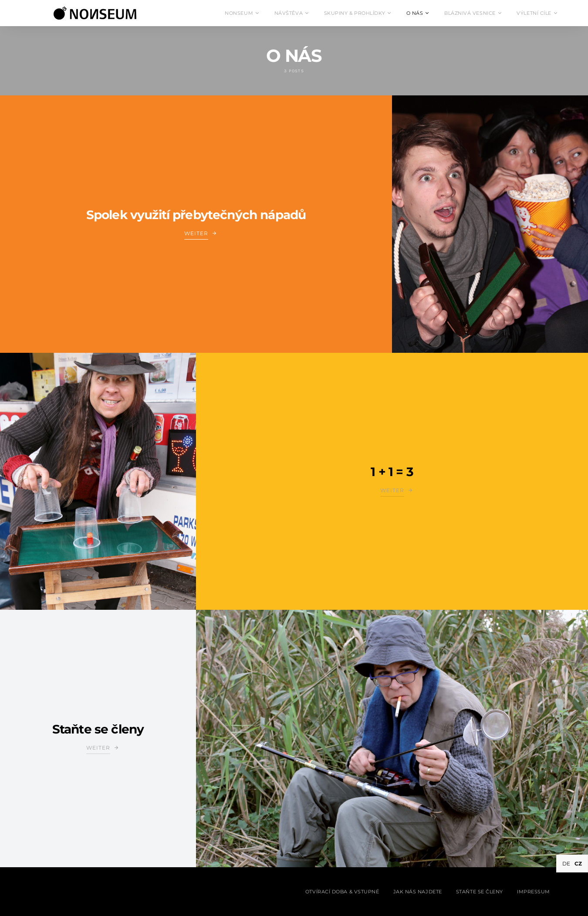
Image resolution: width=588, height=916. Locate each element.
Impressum (534, 892)
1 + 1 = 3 (392, 472)
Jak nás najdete (418, 892)
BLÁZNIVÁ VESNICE (470, 13)
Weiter (196, 233)
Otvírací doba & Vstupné (342, 892)
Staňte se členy (98, 729)
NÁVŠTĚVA (289, 13)
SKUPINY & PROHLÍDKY (355, 13)
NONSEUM (239, 13)
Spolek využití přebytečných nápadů (196, 215)
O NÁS (415, 13)
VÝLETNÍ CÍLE (534, 13)
